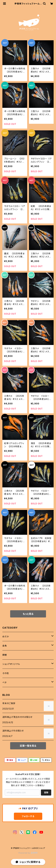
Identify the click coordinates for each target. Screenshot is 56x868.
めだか (6, 636)
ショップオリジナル (11, 664)
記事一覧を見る (28, 746)
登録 (46, 792)
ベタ (4, 682)
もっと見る (28, 614)
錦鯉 (5, 655)
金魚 (5, 646)
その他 (6, 673)
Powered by (28, 853)
